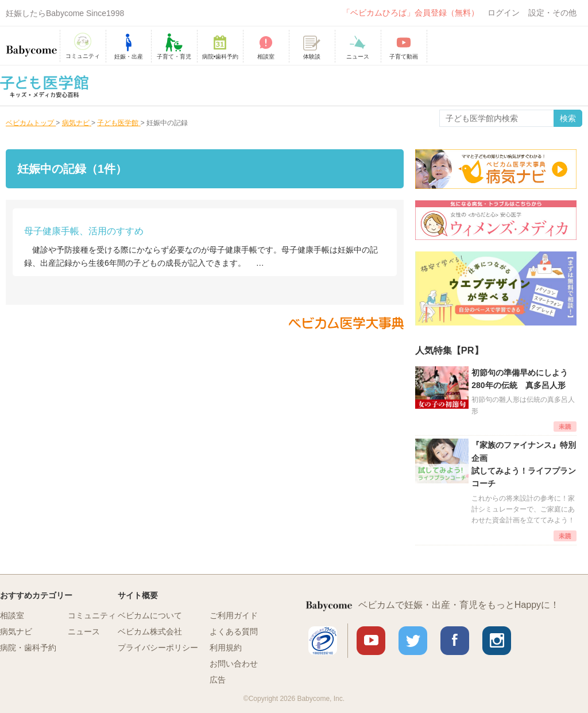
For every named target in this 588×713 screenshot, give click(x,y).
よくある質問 (234, 631)
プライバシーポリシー (158, 648)
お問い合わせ (234, 664)
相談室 (12, 615)
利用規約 (226, 648)
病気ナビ (16, 631)
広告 (218, 680)
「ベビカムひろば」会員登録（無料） (411, 13)
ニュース (84, 631)
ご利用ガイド (234, 615)
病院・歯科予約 (28, 648)
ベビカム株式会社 (150, 631)
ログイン (504, 13)
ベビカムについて (150, 615)
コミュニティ (92, 615)
